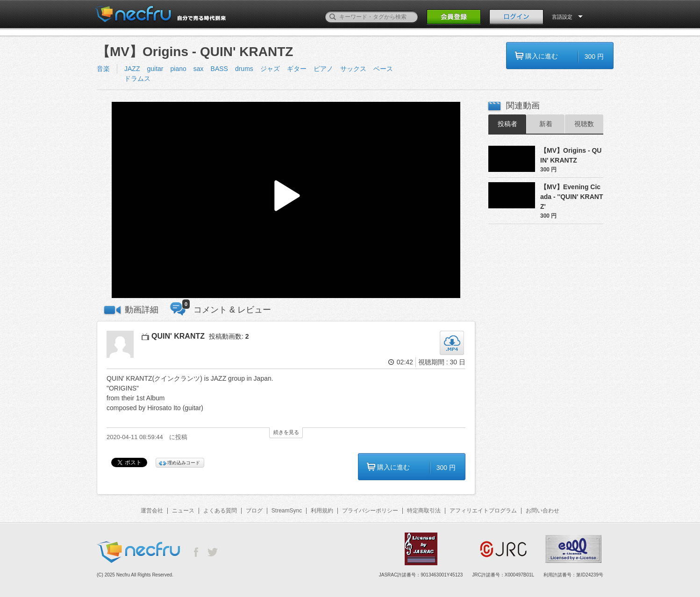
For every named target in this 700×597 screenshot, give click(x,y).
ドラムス (137, 78)
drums (244, 69)
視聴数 (584, 124)
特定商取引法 (424, 511)
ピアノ (323, 69)
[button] (286, 200)
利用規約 (322, 511)
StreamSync (287, 511)
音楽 (103, 69)
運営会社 (152, 511)
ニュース (183, 511)
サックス (353, 69)
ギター (297, 69)
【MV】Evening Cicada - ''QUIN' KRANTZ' (571, 197)
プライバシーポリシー (370, 511)
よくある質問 (220, 511)
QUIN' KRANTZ (178, 336)
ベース (383, 69)
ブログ (254, 511)
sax (199, 69)
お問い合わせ (543, 511)
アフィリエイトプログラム (483, 511)
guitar (155, 69)
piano (178, 69)
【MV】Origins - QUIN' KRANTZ (571, 155)
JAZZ (132, 69)
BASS (219, 69)
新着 (546, 124)
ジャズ (270, 69)
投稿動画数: (229, 336)
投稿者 (507, 124)
